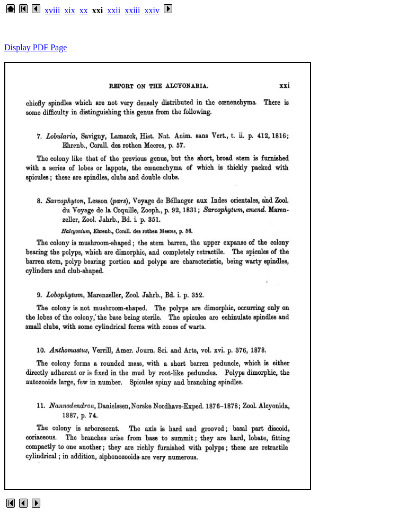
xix (69, 10)
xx (84, 10)
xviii (52, 10)
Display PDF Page (36, 47)
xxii (114, 10)
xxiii (132, 10)
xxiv (152, 10)
